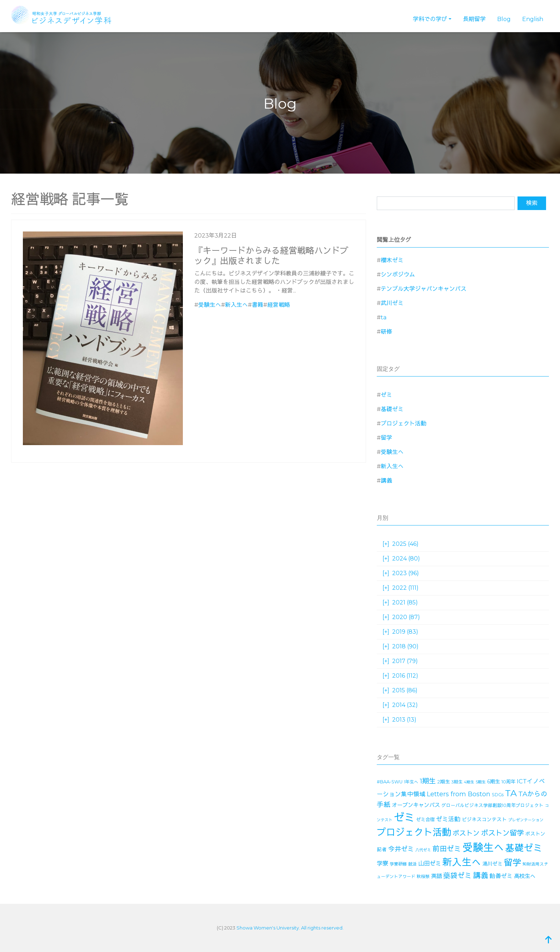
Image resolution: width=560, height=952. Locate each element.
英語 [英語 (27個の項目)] (436, 876)
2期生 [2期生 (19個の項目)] (444, 782)
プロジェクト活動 (404, 423)
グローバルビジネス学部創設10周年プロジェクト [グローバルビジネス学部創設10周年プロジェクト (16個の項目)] (492, 805)
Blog (504, 19)
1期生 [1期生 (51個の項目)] (428, 781)
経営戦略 (279, 305)
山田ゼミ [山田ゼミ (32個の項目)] (430, 863)
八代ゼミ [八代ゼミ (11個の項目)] (423, 850)
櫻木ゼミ (392, 260)
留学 (386, 438)
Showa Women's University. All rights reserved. (290, 928)
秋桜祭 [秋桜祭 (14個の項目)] (423, 876)
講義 (386, 481)
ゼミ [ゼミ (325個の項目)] (404, 818)
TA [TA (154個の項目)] (511, 793)
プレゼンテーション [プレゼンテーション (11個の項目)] (526, 820)
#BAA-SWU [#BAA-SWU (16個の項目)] (390, 782)
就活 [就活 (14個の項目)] (412, 864)
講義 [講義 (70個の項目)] (481, 875)
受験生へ (210, 305)
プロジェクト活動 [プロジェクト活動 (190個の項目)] (414, 832)
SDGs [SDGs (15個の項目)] (498, 795)
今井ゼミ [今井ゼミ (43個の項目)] (401, 849)
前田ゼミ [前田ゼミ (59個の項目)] (447, 849)
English (533, 19)
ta (384, 317)
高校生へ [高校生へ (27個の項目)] (525, 876)
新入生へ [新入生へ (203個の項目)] (462, 862)
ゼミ (386, 395)
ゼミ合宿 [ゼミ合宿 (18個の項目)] (425, 819)
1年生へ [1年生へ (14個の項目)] (411, 782)
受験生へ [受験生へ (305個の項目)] (483, 848)
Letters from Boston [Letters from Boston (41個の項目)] (459, 794)
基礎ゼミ (392, 409)
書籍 (257, 305)
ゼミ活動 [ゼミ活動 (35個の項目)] (448, 819)
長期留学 (474, 19)
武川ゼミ (392, 303)
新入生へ (236, 305)
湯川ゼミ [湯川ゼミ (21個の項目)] (492, 864)
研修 (386, 332)
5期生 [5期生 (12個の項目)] (481, 782)
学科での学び (430, 19)
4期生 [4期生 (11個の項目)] (469, 782)
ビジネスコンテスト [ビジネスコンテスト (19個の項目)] (484, 819)
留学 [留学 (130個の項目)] (512, 863)
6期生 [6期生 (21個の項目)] (494, 782)
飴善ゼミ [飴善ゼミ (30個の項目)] (501, 876)
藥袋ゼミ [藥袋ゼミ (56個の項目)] (457, 876)
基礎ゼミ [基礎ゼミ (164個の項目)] (524, 848)
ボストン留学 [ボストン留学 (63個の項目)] (502, 833)
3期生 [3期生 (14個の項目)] (457, 782)
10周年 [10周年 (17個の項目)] (508, 782)
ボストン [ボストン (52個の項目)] (466, 833)
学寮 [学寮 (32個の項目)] (382, 863)
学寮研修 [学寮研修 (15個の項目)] (398, 864)
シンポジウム (398, 275)
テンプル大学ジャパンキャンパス (424, 289)
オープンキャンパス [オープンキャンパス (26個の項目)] (416, 805)
